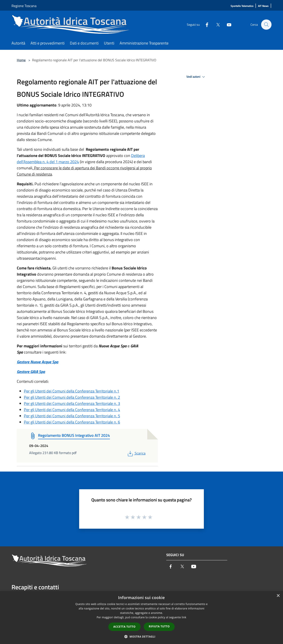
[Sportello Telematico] (242, 6)
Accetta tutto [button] (124, 627)
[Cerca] (266, 25)
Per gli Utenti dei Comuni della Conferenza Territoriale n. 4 (72, 410)
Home (21, 60)
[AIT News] (263, 6)
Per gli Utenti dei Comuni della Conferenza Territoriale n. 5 (72, 416)
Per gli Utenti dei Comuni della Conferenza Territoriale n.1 (72, 391)
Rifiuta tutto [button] (159, 626)
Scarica (136, 453)
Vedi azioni (196, 77)
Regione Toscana (24, 6)
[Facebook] (205, 24)
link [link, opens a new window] (184, 617)
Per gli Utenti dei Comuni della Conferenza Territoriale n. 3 (72, 403)
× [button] (278, 596)
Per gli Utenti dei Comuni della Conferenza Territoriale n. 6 (72, 422)
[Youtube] (227, 24)
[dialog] (141, 618)
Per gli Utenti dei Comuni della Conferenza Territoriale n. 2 (72, 397)
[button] (141, 636)
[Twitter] (216, 24)
